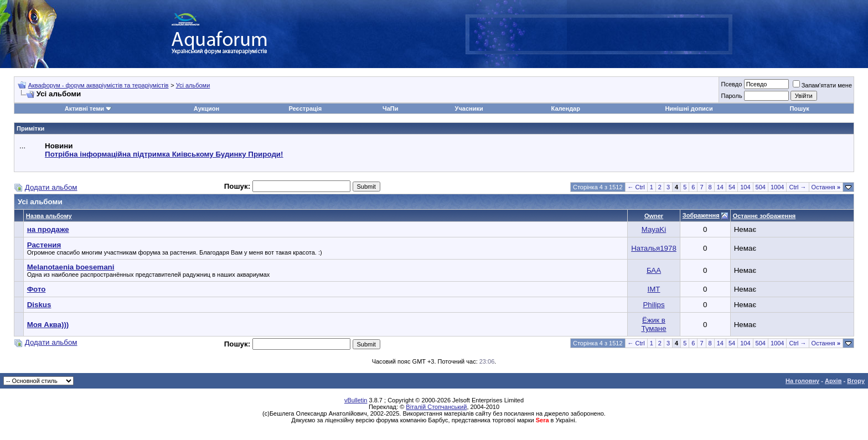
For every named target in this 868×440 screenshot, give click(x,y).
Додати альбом (51, 187)
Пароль (731, 96)
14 (720, 187)
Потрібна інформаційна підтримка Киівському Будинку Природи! (164, 154)
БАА (654, 270)
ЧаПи (391, 108)
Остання (826, 187)
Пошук (799, 108)
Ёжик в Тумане (653, 324)
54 (732, 187)
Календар (566, 108)
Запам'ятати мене (822, 85)
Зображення (701, 215)
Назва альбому (49, 216)
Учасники (469, 108)
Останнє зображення (764, 216)
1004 (777, 187)
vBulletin (356, 400)
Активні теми (84, 108)
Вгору (856, 381)
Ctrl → (797, 187)
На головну (802, 381)
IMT (654, 289)
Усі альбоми (193, 85)
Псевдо (731, 84)
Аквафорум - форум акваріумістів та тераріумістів (99, 85)
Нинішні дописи (689, 108)
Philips (653, 305)
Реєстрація (305, 108)
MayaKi (654, 229)
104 (745, 187)
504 (761, 187)
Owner (654, 216)
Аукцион (206, 108)
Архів (833, 381)
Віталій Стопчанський (436, 407)
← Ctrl (636, 187)
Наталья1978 (654, 248)
